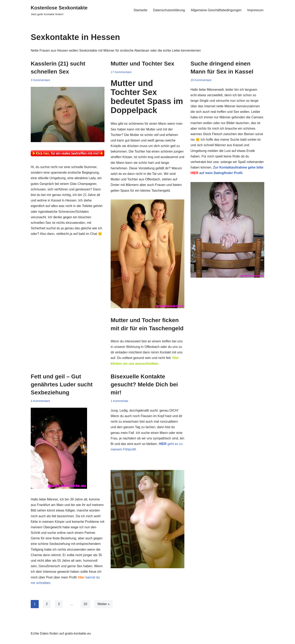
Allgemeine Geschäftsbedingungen (216, 10)
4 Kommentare (40, 401)
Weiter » (104, 604)
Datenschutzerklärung (169, 10)
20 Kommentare (201, 80)
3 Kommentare (40, 80)
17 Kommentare (121, 72)
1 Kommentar (119, 401)
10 (85, 604)
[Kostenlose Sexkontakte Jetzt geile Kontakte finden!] (59, 10)
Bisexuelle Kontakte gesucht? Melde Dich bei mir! (144, 384)
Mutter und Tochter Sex (142, 64)
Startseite (140, 10)
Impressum (255, 10)
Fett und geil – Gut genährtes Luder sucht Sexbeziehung (62, 384)
